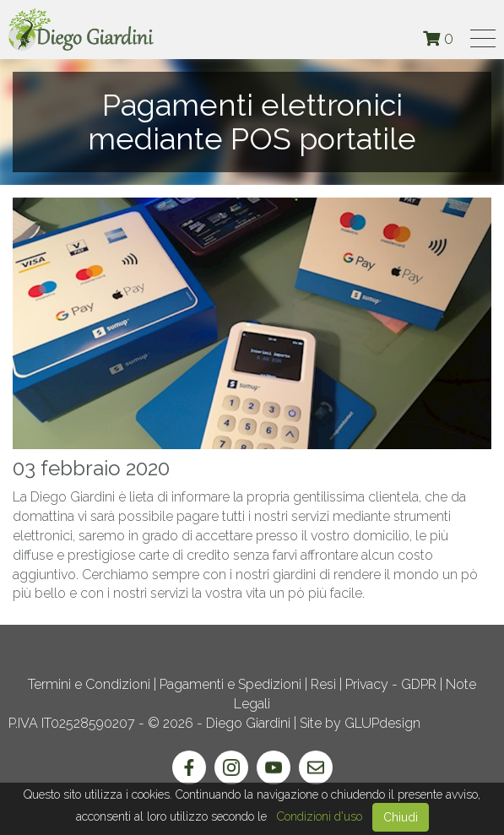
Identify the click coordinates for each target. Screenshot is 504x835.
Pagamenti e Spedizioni (230, 684)
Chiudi (401, 817)
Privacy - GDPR (391, 684)
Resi (323, 684)
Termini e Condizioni (89, 684)
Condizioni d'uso (320, 816)
